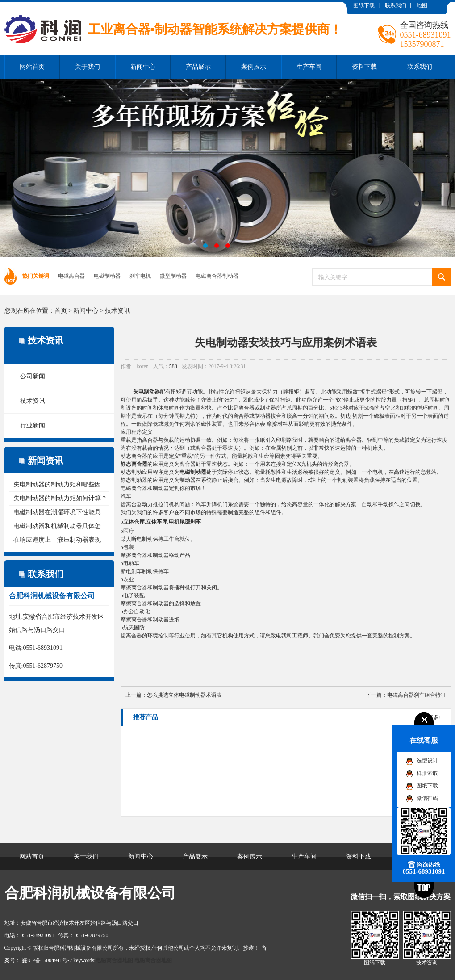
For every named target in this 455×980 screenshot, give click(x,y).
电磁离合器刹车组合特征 (417, 695)
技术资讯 (117, 311)
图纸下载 (364, 5)
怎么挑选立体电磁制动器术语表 (184, 695)
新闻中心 (143, 67)
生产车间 (309, 67)
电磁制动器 (107, 276)
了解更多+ (429, 717)
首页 (61, 311)
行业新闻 (33, 425)
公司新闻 (33, 376)
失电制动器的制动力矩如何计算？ (60, 498)
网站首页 (32, 67)
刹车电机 (140, 276)
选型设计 (427, 761)
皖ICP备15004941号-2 (47, 960)
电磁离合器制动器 (217, 276)
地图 (422, 5)
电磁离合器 (71, 276)
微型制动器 (173, 276)
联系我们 (396, 5)
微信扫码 (427, 798)
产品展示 (198, 67)
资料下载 (364, 67)
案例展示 (254, 67)
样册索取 (427, 773)
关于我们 (88, 67)
